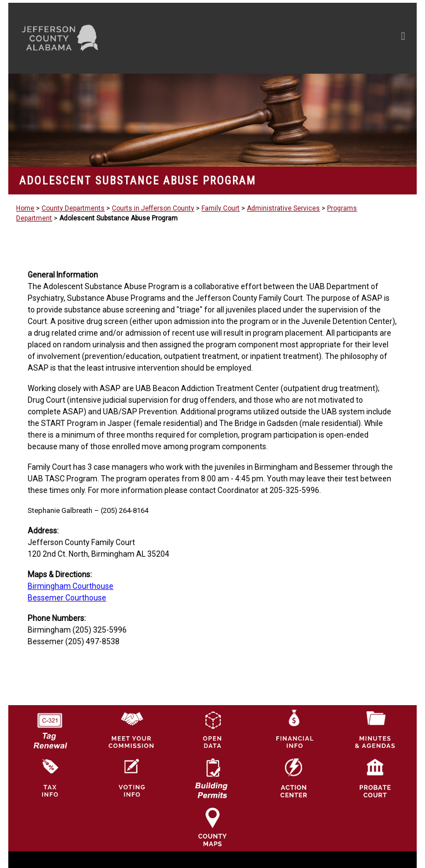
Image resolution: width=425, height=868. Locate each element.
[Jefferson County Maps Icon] (212, 826)
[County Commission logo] (131, 729)
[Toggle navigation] (298, 38)
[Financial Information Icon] (294, 729)
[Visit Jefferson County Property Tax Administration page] (50, 778)
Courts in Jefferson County (153, 208)
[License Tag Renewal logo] (50, 727)
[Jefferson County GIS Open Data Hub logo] (212, 729)
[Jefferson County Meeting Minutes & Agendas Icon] (375, 729)
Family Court (221, 208)
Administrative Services (283, 208)
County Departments (73, 208)
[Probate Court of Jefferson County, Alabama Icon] (375, 778)
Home (25, 208)
